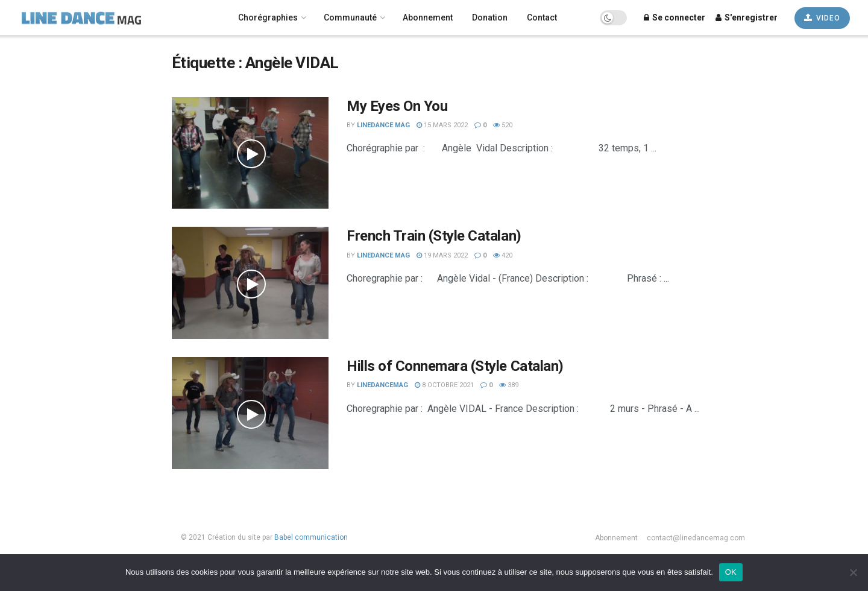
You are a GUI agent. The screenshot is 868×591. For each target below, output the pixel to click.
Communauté (350, 17)
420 (503, 255)
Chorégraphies (268, 17)
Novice (26, 401)
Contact (542, 17)
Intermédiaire (39, 417)
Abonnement (428, 17)
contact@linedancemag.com (696, 538)
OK (731, 572)
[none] (72, 55)
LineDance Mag (383, 125)
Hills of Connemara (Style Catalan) (455, 366)
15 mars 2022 (442, 125)
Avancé (27, 449)
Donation (490, 17)
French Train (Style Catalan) (434, 236)
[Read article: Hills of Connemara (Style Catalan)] (250, 413)
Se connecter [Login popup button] (675, 17)
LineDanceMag (382, 385)
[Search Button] (121, 127)
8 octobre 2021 (444, 385)
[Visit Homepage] (98, 17)
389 (509, 385)
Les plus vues (39, 481)
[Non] (853, 572)
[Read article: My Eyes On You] (250, 153)
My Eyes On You (397, 106)
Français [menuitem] (35, 55)
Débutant (29, 434)
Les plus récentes (47, 466)
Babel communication (311, 537)
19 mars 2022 (442, 255)
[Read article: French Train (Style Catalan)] (250, 283)
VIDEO (822, 18)
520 (503, 125)
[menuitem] (72, 55)
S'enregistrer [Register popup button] (747, 17)
